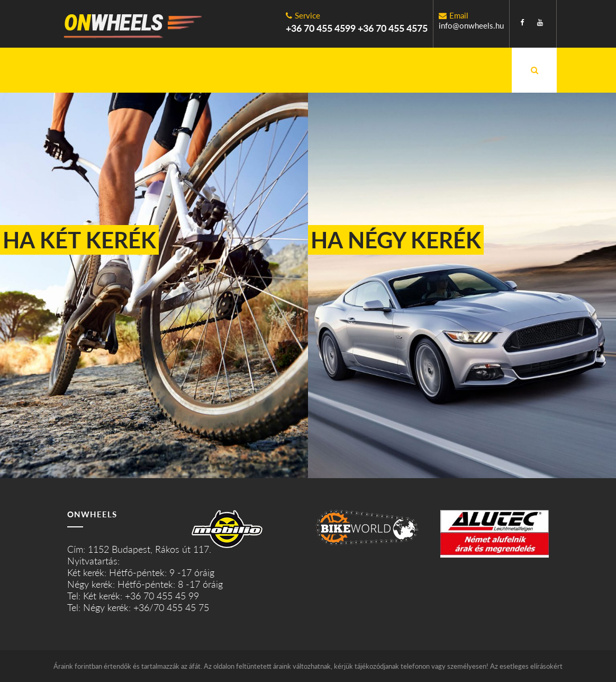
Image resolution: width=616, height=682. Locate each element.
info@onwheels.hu (471, 25)
